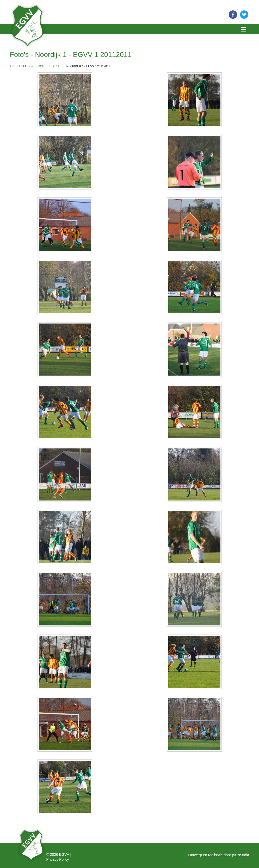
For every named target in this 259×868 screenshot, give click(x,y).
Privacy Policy (58, 859)
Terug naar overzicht (28, 66)
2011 (56, 66)
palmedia (241, 855)
